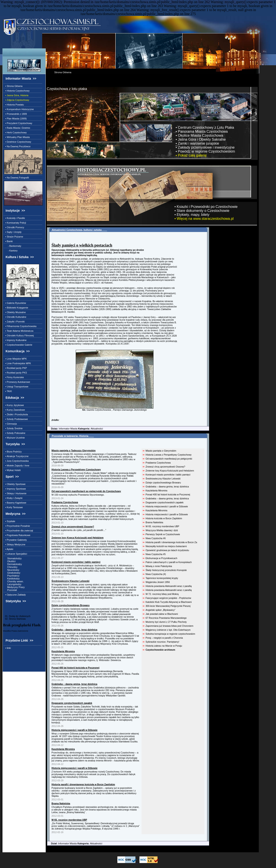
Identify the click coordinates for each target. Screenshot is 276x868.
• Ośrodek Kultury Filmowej (19, 335)
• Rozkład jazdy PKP (15, 368)
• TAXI (8, 391)
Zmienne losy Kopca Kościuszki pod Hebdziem (170, 471)
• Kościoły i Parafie (14, 218)
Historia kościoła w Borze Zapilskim (164, 518)
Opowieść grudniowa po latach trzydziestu (167, 550)
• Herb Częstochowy (15, 132)
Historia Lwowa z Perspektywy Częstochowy (168, 455)
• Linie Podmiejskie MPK (18, 363)
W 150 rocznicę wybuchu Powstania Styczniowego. (78, 495)
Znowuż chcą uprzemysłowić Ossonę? (165, 467)
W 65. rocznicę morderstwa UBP (162, 526)
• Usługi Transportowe (16, 387)
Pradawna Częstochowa (158, 463)
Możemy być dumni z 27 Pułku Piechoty (166, 622)
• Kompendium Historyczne (19, 109)
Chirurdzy (11, 567)
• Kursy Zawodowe (14, 410)
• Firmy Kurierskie (14, 377)
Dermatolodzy (13, 564)
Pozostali (10, 590)
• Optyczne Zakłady (15, 595)
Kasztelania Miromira (156, 491)
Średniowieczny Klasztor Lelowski (163, 479)
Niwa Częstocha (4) (156, 574)
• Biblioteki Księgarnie (16, 308)
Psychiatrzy (12, 576)
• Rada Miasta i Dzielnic (17, 128)
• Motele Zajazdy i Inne (17, 466)
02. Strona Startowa (14, 619)
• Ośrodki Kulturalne (15, 317)
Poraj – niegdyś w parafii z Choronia (164, 638)
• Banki (8, 241)
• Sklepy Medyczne (15, 544)
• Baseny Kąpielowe (15, 503)
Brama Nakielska (154, 522)
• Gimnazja (10, 424)
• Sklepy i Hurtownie (15, 493)
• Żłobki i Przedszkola (16, 414)
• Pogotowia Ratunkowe (17, 535)
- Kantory (11, 251)
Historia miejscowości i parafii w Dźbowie (167, 506)
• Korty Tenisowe (13, 507)
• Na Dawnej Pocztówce (17, 146)
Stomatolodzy (13, 558)
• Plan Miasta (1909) (15, 119)
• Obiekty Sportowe (15, 484)
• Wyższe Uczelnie (14, 438)
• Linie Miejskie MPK (15, 359)
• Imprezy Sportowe (15, 489)
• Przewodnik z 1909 (15, 114)
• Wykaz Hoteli (12, 470)
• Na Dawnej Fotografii (16, 178)
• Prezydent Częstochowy (18, 123)
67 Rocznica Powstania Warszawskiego (166, 618)
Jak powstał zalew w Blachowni (162, 614)
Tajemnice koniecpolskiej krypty (162, 578)
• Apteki (9, 549)
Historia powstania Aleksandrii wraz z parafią (169, 586)
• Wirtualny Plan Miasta (17, 137)
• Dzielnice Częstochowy (18, 142)
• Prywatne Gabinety (15, 540)
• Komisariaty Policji (15, 223)
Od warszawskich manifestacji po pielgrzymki (169, 459)
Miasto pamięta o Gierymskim (161, 451)
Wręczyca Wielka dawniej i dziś (162, 530)
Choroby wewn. (14, 581)
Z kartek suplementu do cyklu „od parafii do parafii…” (79, 530)
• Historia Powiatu (14, 105)
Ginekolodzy (12, 573)
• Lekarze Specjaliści (16, 554)
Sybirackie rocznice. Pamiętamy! (162, 642)
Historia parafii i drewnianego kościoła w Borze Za (171, 542)
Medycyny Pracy (14, 587)
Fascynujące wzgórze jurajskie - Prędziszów (168, 598)
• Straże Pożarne (14, 237)
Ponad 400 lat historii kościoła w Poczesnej (168, 494)
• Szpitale (10, 521)
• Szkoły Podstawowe (16, 419)
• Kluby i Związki (13, 498)
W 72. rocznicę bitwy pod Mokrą (162, 594)
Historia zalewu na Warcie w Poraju (164, 646)
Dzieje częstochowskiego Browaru (163, 483)
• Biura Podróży (13, 452)
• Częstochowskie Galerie (18, 345)
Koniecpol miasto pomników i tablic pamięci (168, 475)
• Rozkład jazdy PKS (15, 373)
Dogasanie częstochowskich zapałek (164, 502)
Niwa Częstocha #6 (156, 538)
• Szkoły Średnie (13, 428)
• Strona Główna (13, 86)
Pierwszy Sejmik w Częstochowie (163, 534)
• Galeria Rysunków (15, 303)
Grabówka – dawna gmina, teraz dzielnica (167, 487)
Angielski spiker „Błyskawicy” (160, 610)
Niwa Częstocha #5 (156, 554)
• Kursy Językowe (14, 405)
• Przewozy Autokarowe (17, 382)
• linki (7, 648)
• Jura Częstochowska (16, 461)
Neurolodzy (12, 570)
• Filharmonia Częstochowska (20, 326)
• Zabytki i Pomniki (14, 322)
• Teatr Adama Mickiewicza (19, 331)
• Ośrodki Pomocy (14, 227)
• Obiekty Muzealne (15, 312)
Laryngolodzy (13, 584)
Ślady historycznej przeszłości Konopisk (166, 570)
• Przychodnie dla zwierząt (19, 531)
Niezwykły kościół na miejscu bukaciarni (166, 546)
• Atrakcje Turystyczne (16, 456)
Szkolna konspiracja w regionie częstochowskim (170, 634)
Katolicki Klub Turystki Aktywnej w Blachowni (169, 602)
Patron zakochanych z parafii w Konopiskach (169, 562)
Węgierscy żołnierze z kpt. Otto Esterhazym (168, 630)
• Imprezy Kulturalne (15, 340)
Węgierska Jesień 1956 (158, 582)
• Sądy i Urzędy (13, 232)
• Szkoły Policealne (15, 433)
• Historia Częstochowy (17, 91)
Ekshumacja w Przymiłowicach (161, 558)
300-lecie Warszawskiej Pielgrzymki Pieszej (168, 606)
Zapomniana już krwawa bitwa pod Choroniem (169, 626)
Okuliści (10, 561)
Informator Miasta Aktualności (75, 429)
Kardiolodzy (12, 579)
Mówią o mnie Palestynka (159, 566)
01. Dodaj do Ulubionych (17, 616)
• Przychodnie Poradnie (17, 526)
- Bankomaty (13, 246)
